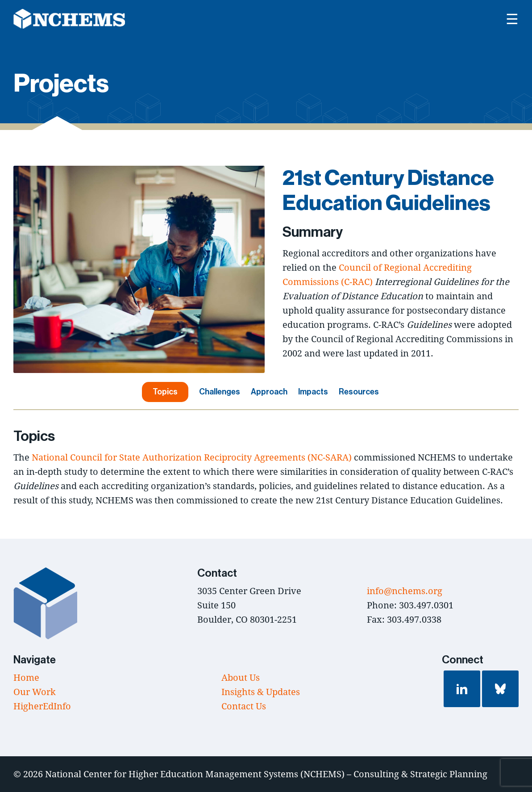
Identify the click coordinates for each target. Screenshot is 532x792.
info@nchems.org (405, 591)
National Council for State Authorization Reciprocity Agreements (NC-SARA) (192, 457)
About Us (241, 677)
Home (26, 677)
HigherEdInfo (42, 706)
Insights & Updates (261, 692)
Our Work (35, 692)
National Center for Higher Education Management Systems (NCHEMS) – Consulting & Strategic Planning (266, 774)
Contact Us (244, 706)
